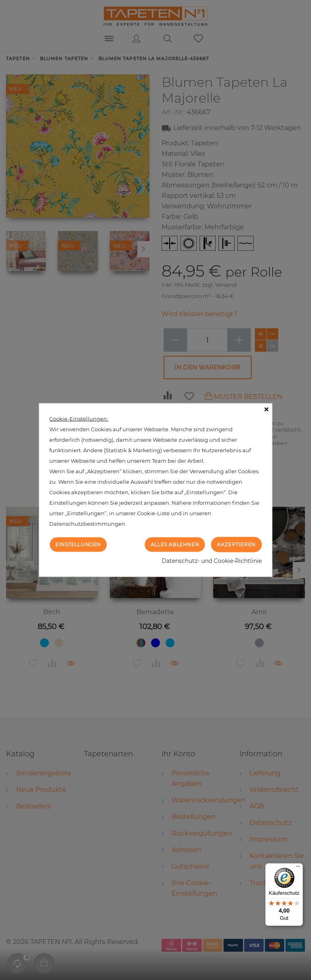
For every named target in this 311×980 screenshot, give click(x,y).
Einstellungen (78, 544)
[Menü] (298, 868)
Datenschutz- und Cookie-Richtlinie (212, 561)
